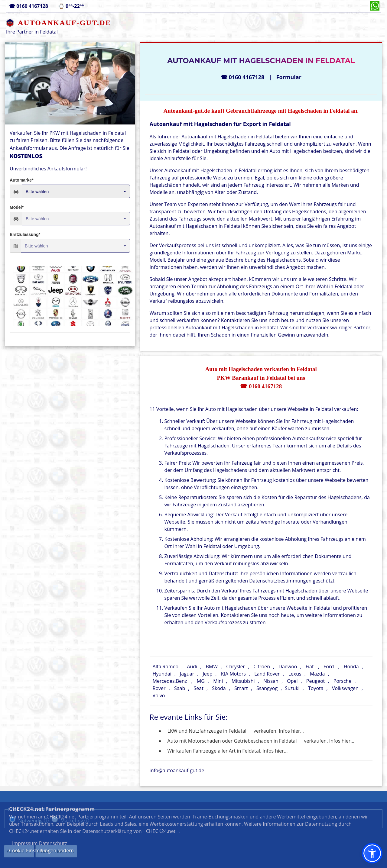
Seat (199, 688)
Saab (180, 688)
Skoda (219, 688)
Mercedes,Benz (170, 681)
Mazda (317, 674)
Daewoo (288, 666)
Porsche (343, 681)
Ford (329, 666)
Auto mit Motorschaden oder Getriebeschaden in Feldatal (232, 741)
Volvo (159, 695)
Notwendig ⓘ (33, 821)
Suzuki (292, 688)
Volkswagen (345, 688)
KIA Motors (233, 674)
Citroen (262, 666)
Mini (218, 681)
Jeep (207, 674)
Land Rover (267, 674)
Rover (159, 688)
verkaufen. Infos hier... (279, 731)
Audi (192, 666)
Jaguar (187, 674)
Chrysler (236, 666)
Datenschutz (289, 837)
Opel (292, 681)
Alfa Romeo (166, 666)
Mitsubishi (243, 681)
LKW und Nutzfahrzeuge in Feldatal (207, 731)
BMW (212, 666)
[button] (372, 853)
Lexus (295, 674)
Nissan (271, 681)
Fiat (310, 666)
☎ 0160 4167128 (261, 386)
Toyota (316, 688)
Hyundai (162, 674)
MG (201, 681)
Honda (351, 666)
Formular (289, 77)
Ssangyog (267, 688)
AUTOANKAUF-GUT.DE (64, 23)
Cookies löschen (56, 851)
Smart (241, 688)
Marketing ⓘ (75, 821)
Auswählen (19, 851)
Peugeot (315, 681)
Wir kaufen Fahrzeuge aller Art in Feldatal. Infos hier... (228, 751)
